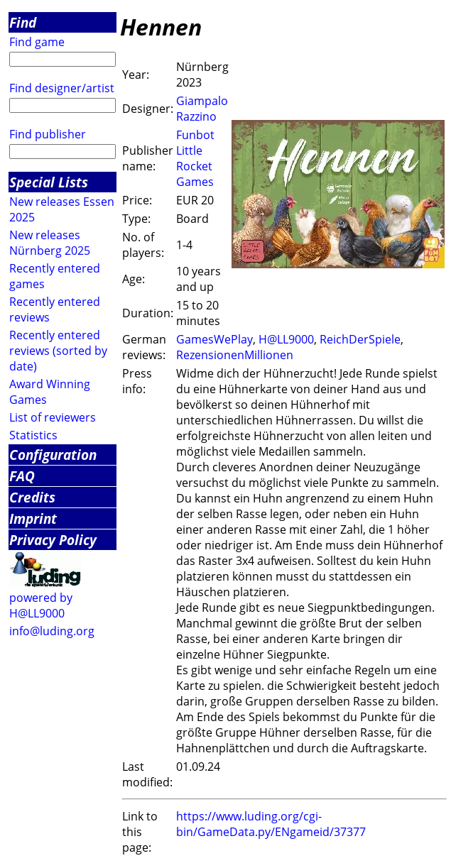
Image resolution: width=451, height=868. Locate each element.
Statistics (33, 435)
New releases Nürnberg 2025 (50, 243)
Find (23, 22)
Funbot (195, 135)
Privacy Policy (53, 540)
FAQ (22, 476)
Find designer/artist (62, 88)
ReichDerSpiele (360, 339)
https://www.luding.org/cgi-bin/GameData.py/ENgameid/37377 (271, 824)
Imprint (33, 518)
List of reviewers (53, 417)
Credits (32, 497)
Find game (37, 42)
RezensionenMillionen (235, 355)
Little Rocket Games (195, 166)
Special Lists (49, 182)
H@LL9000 (286, 339)
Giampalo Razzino (202, 109)
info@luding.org (52, 631)
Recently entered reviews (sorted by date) (58, 351)
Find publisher (48, 134)
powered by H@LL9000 (41, 605)
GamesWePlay (214, 339)
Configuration (53, 455)
